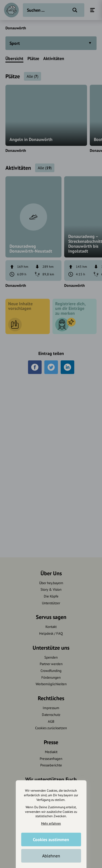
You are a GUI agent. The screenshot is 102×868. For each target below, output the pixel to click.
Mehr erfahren (51, 823)
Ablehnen (51, 856)
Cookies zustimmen (51, 839)
